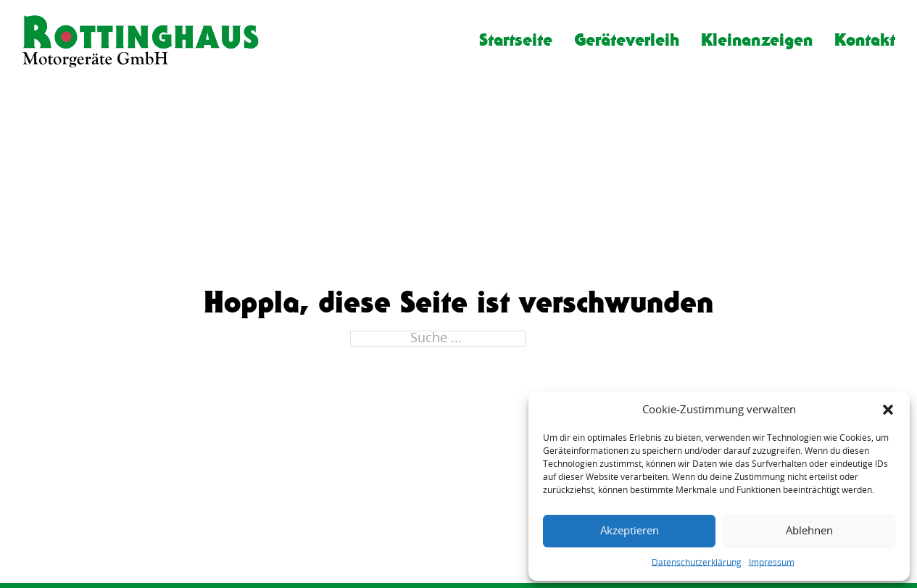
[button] (888, 410)
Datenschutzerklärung (697, 563)
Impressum (772, 563)
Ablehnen (809, 531)
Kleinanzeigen (757, 39)
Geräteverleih (627, 39)
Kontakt (865, 39)
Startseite (516, 39)
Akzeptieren (630, 531)
